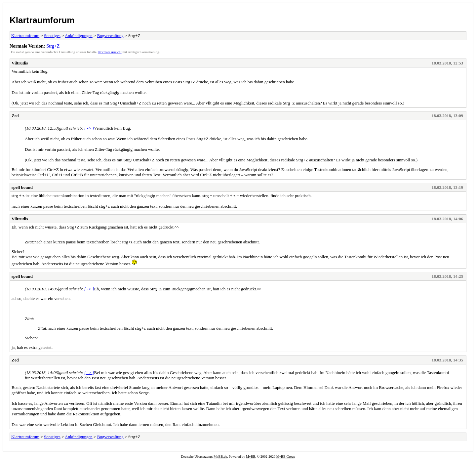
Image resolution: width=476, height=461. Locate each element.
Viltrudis (20, 63)
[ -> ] (89, 128)
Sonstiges (52, 36)
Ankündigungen (79, 36)
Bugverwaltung (110, 36)
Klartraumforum (42, 20)
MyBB (251, 457)
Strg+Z (53, 46)
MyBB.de (220, 457)
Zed (15, 116)
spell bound (22, 187)
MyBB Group (286, 457)
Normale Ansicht (110, 52)
